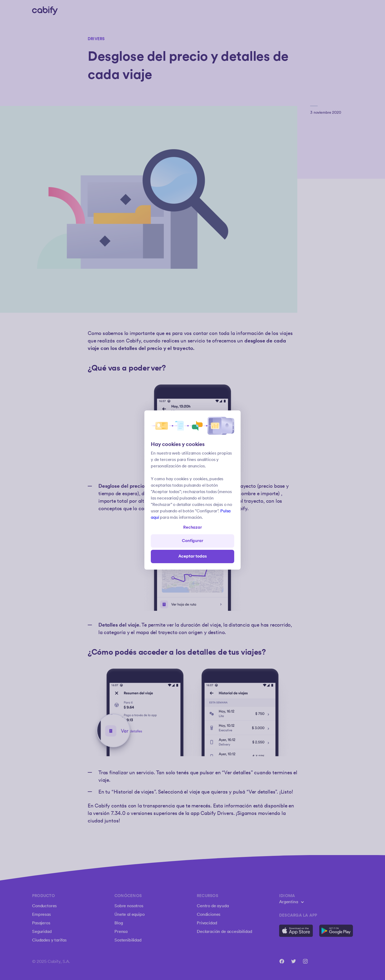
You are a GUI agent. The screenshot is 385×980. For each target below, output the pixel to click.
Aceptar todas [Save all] (193, 556)
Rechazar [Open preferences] (192, 527)
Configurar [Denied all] (192, 541)
